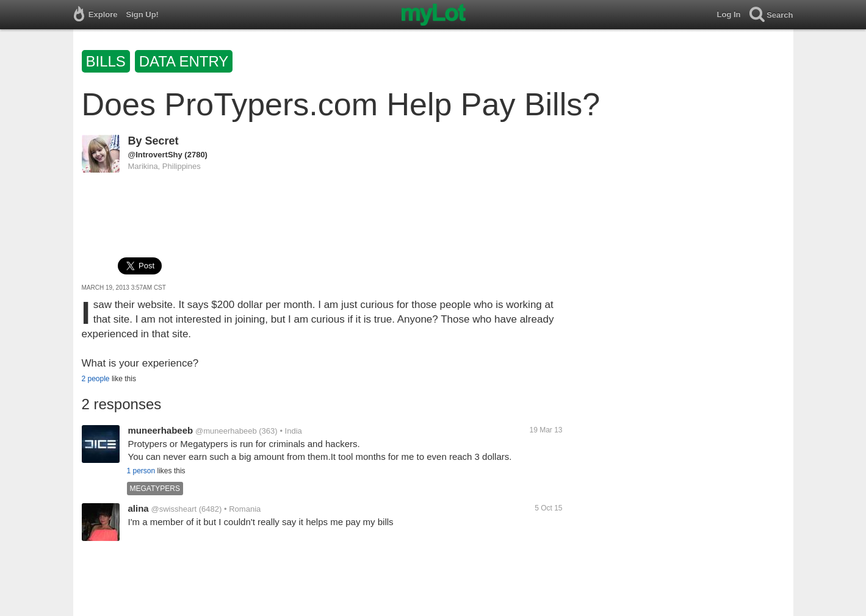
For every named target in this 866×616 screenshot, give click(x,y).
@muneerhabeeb (226, 431)
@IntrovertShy (155, 155)
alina (139, 508)
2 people (96, 379)
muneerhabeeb (161, 430)
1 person (141, 471)
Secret (162, 141)
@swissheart (174, 509)
